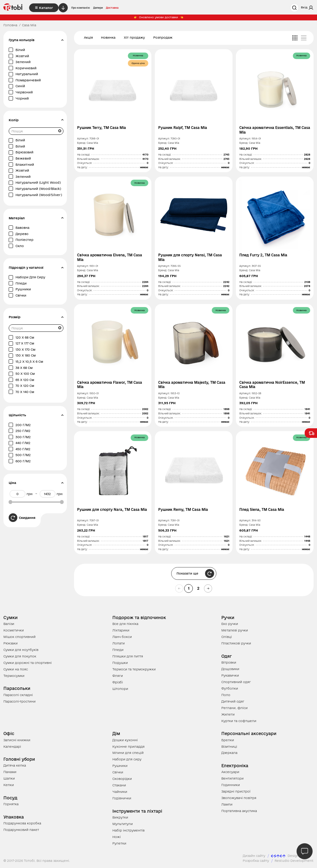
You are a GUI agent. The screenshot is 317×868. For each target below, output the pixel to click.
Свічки (118, 772)
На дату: (82, 167)
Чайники (120, 792)
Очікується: (85, 163)
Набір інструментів (128, 830)
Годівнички (122, 798)
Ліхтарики (121, 630)
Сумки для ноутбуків (21, 650)
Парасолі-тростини (20, 701)
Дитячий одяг (233, 701)
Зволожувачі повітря (239, 798)
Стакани (119, 785)
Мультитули (123, 824)
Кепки (9, 785)
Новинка (108, 37)
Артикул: (83, 139)
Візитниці (229, 746)
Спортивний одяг (236, 682)
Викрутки (120, 817)
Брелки (228, 740)
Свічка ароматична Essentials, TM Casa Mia (275, 130)
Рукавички (230, 675)
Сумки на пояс (16, 669)
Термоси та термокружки (134, 669)
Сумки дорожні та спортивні (28, 663)
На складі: (84, 155)
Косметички (14, 630)
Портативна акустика (239, 811)
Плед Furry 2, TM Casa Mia (263, 255)
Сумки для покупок (20, 656)
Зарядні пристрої (236, 791)
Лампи (227, 804)
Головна (10, 25)
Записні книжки (17, 740)
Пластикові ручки (236, 643)
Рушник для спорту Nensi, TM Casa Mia (190, 257)
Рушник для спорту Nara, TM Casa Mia (112, 509)
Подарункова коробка (22, 823)
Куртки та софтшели (239, 721)
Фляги (118, 676)
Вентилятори (232, 778)
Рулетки (119, 843)
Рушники (120, 766)
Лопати (119, 643)
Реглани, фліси (234, 708)
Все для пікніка (125, 624)
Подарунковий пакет (21, 830)
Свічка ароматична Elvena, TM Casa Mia (110, 257)
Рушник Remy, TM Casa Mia (183, 509)
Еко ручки (230, 624)
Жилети (228, 714)
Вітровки (229, 662)
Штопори (120, 689)
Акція (88, 37)
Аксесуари (230, 772)
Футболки (230, 688)
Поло (226, 695)
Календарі (12, 746)
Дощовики (230, 669)
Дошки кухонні (125, 740)
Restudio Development (294, 861)
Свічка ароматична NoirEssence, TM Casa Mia (272, 385)
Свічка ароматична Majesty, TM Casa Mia (192, 385)
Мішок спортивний (20, 637)
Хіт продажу (134, 37)
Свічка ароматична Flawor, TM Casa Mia (110, 385)
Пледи (118, 650)
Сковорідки (122, 779)
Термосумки (14, 676)
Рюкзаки (11, 643)
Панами (10, 772)
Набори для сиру (127, 759)
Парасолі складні (18, 695)
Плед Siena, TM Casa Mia (262, 509)
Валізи (9, 624)
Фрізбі (118, 682)
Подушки (120, 663)
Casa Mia (92, 143)
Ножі (117, 837)
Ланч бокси (122, 637)
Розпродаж (163, 37)
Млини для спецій (128, 753)
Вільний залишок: (88, 159)
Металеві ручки (235, 630)
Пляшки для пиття (128, 656)
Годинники (231, 785)
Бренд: (81, 143)
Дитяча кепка (15, 765)
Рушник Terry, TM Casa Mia (102, 128)
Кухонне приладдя (128, 746)
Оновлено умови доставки (159, 17)
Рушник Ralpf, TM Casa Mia (183, 128)
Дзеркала (229, 753)
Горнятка (11, 804)
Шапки (9, 778)
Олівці (227, 637)
